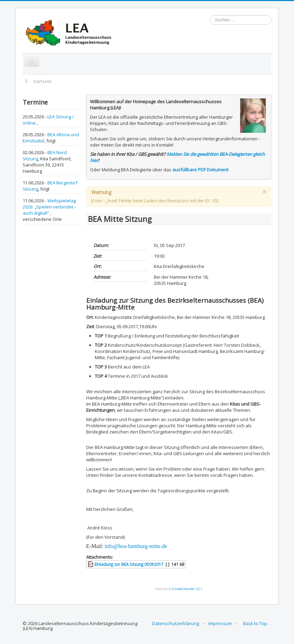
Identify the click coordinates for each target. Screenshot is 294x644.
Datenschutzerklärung (176, 623)
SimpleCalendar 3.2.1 (187, 589)
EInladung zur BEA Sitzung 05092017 (129, 564)
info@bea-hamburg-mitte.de (136, 546)
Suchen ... (210, 15)
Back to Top (255, 623)
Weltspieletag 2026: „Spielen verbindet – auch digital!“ (50, 207)
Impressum (220, 623)
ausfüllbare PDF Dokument (200, 170)
